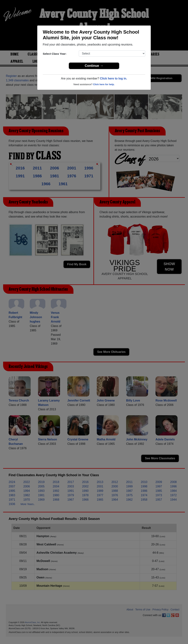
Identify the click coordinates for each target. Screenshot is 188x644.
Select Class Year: (55, 54)
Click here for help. (104, 84)
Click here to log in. (113, 78)
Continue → (94, 66)
